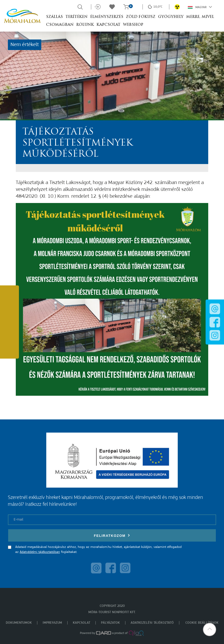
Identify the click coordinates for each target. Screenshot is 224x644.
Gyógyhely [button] (171, 17)
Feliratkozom (112, 535)
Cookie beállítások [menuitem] (202, 623)
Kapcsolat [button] (108, 25)
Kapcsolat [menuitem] (82, 623)
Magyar (200, 7)
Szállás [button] (54, 17)
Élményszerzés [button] (107, 17)
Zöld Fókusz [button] (141, 17)
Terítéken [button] (77, 17)
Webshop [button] (133, 25)
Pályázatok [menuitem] (110, 623)
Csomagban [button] (60, 25)
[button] (210, 630)
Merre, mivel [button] (200, 17)
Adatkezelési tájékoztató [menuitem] (152, 623)
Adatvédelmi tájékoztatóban (40, 552)
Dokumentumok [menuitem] (19, 623)
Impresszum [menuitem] (52, 623)
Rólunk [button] (85, 25)
